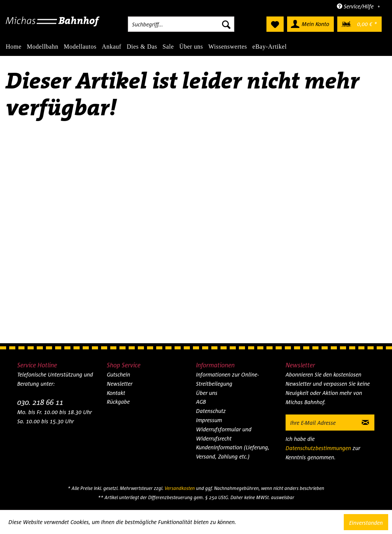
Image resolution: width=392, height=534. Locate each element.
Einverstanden (366, 523)
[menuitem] (181, 24)
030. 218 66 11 (40, 402)
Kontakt (116, 393)
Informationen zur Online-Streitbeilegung (227, 379)
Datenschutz (211, 411)
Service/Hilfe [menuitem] (356, 6)
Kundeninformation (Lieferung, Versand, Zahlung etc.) (233, 452)
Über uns (207, 393)
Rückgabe (118, 402)
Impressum (209, 420)
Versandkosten (180, 488)
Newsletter (120, 384)
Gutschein (118, 374)
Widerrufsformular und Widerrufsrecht (224, 434)
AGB (201, 402)
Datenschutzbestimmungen (318, 448)
